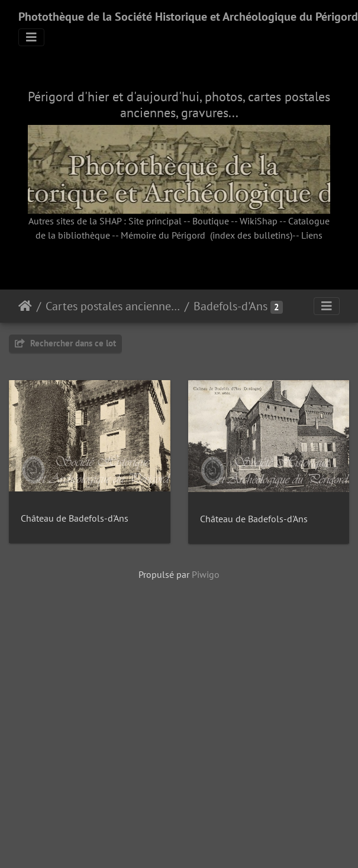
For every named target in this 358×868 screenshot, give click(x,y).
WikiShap (259, 221)
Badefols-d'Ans (230, 306)
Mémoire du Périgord (163, 235)
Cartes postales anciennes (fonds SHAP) (113, 306)
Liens (312, 235)
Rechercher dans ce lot (65, 343)
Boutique (211, 221)
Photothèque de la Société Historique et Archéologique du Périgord (188, 17)
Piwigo (206, 768)
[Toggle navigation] (31, 37)
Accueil (25, 306)
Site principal (155, 221)
